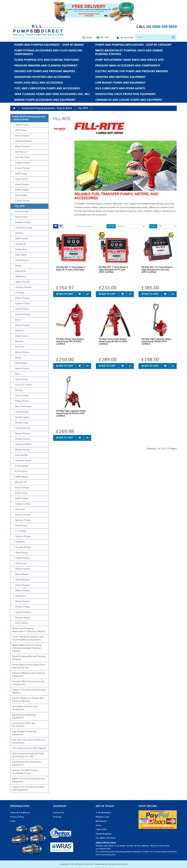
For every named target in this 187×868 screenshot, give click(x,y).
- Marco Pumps (21, 325)
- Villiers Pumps (21, 585)
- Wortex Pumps (21, 607)
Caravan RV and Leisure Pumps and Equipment (129, 100)
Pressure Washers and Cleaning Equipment (46, 65)
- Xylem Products (22, 612)
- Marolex (18, 331)
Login (89, 37)
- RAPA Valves (20, 477)
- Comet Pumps (21, 168)
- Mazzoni (18, 342)
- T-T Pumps (19, 531)
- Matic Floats (20, 336)
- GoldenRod (19, 249)
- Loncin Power (21, 309)
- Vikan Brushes (21, 580)
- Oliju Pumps (20, 379)
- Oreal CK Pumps (22, 385)
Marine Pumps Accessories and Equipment (45, 100)
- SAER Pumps (20, 499)
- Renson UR (19, 482)
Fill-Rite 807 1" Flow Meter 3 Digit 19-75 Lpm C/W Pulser (71, 269)
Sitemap (57, 817)
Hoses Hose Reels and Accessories (39, 83)
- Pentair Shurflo (21, 439)
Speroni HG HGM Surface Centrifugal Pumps (25, 772)
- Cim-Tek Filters (21, 157)
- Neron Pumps (21, 369)
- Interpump (19, 271)
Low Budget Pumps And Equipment (120, 83)
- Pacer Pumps (20, 396)
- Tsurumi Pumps (22, 547)
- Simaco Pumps (21, 515)
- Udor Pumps (20, 553)
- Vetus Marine (21, 574)
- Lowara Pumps (21, 314)
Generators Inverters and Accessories (42, 77)
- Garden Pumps (21, 222)
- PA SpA (17, 390)
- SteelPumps (20, 526)
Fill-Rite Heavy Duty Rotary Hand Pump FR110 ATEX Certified (70, 342)
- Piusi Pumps (20, 455)
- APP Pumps (20, 130)
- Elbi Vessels (20, 195)
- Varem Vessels (21, 569)
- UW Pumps (19, 564)
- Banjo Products (21, 147)
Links (13, 821)
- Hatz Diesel (20, 255)
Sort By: (111, 226)
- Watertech (19, 596)
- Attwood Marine (22, 141)
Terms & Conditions (20, 812)
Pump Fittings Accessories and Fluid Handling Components (48, 52)
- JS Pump (18, 293)
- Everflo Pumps (21, 201)
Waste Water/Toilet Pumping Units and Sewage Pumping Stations (129, 52)
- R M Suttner (20, 471)
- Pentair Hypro (21, 417)
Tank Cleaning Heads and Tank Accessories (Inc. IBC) (52, 94)
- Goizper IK (19, 244)
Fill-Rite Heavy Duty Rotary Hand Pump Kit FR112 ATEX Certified (113, 342)
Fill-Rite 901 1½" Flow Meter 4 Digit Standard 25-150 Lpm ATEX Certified (157, 270)
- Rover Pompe (21, 488)
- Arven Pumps (21, 136)
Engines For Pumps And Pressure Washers (45, 71)
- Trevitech (18, 542)
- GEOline (18, 233)
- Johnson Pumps (22, 287)
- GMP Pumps (20, 239)
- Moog (17, 358)
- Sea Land (18, 509)
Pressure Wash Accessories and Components (128, 65)
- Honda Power (21, 260)
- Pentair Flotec (21, 412)
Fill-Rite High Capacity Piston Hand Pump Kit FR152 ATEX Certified (71, 413)
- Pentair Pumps (21, 434)
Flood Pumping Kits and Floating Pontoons (47, 60)
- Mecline (18, 347)
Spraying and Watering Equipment (120, 77)
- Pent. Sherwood (22, 406)
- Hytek (17, 266)
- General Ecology (22, 228)
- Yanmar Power (21, 618)
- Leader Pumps (21, 304)
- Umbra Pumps (21, 558)
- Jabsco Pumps (21, 282)
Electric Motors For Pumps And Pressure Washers (132, 71)
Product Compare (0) (85, 226)
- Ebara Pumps (20, 184)
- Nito (16, 374)
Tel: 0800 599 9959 (106, 838)
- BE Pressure (20, 152)
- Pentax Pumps (21, 450)
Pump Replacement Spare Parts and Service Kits (129, 60)
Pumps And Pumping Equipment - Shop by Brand (49, 45)
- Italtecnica (19, 277)
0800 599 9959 (165, 27)
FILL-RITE (83, 108)
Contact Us (59, 812)
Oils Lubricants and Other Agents (120, 88)
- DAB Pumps (20, 174)
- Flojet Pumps (20, 212)
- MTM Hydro (20, 363)
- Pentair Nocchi (21, 428)
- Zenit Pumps (20, 623)
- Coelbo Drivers (21, 163)
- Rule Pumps (20, 493)
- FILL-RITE (18, 206)
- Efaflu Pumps (20, 190)
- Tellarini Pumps (21, 536)
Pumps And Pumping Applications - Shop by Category (133, 45)
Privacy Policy (17, 817)
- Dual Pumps (20, 179)
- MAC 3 (17, 320)
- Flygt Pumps (20, 217)
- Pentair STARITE (22, 444)
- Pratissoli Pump (22, 461)
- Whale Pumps (21, 601)
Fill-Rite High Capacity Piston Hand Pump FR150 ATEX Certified (156, 342)
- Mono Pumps (21, 352)
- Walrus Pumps (21, 591)
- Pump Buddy (20, 466)
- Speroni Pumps (21, 520)
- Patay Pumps (20, 401)
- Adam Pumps (21, 125)
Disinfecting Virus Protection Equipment (125, 94)
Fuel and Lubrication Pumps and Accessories (47, 88)
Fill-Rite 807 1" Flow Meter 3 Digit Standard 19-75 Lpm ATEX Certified (113, 270)
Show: (153, 226)
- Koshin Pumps (21, 298)
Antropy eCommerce (118, 864)
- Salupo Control (21, 504)
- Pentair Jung (20, 423)
